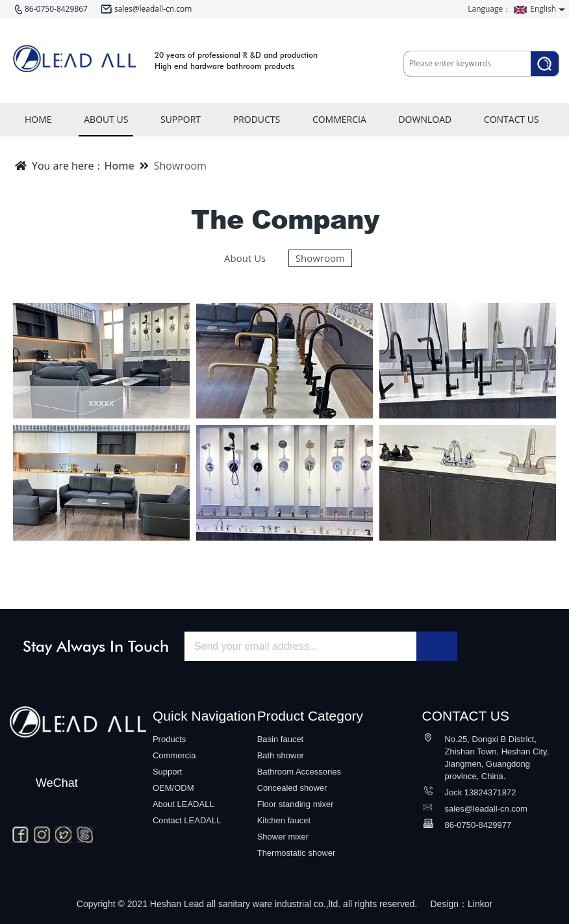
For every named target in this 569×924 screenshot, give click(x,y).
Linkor (480, 904)
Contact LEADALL (187, 820)
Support (168, 772)
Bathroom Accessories (299, 772)
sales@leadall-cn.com (486, 809)
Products (169, 739)
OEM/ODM (173, 788)
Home (119, 166)
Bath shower (281, 755)
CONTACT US (512, 125)
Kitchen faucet (284, 820)
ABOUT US (106, 125)
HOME (38, 125)
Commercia (174, 755)
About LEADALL (183, 804)
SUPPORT (181, 125)
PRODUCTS (257, 125)
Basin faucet (281, 739)
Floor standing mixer (296, 804)
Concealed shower (292, 788)
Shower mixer (283, 837)
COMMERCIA (339, 125)
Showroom (180, 166)
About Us (245, 258)
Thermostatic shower (297, 853)
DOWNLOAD (425, 125)
